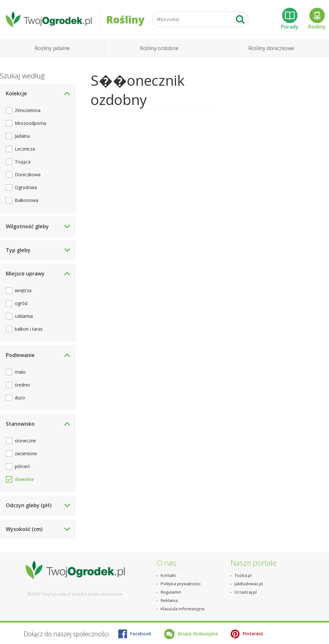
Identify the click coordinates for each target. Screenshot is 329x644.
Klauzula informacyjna (182, 609)
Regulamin (171, 592)
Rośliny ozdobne (159, 48)
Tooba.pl (243, 575)
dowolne (24, 479)
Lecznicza (25, 149)
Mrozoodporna (31, 123)
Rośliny (317, 19)
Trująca (23, 162)
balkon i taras (29, 329)
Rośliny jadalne (52, 48)
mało (20, 372)
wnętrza (23, 290)
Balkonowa (27, 200)
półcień (22, 466)
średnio (22, 385)
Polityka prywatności (181, 584)
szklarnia (24, 316)
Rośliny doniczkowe (271, 48)
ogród (21, 303)
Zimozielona (28, 110)
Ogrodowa (26, 187)
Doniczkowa (28, 174)
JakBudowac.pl (249, 584)
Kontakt (168, 575)
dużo (20, 398)
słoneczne (25, 441)
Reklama (169, 600)
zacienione (26, 453)
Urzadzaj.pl (246, 592)
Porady (290, 19)
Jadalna (22, 136)
